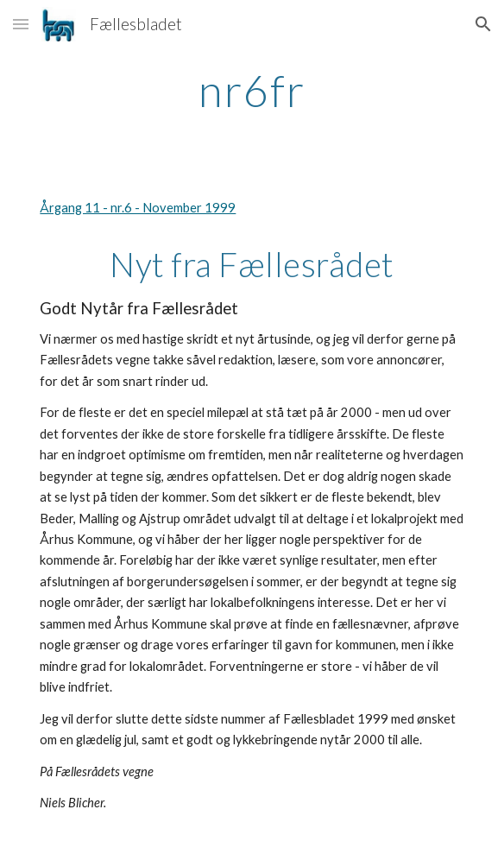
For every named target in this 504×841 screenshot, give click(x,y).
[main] (252, 91)
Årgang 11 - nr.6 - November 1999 (138, 208)
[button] (21, 24)
